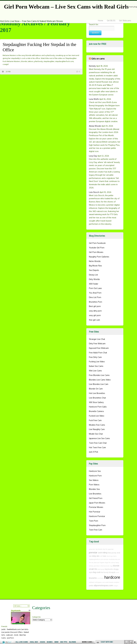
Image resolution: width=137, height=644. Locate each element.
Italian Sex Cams (96, 366)
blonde (116, 566)
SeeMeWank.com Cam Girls (17, 629)
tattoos (91, 566)
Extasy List (93, 275)
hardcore (112, 577)
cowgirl (116, 586)
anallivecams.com (114, 559)
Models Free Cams (97, 425)
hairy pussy (112, 553)
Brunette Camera (96, 411)
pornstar (93, 552)
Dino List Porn (95, 297)
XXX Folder (94, 284)
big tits (105, 549)
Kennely (92, 66)
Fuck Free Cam (95, 420)
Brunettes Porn (96, 302)
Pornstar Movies (96, 507)
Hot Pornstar (95, 512)
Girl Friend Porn (96, 498)
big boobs (109, 569)
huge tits (108, 563)
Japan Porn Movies (97, 503)
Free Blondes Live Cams (99, 375)
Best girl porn (95, 306)
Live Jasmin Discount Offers (12, 632)
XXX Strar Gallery (96, 402)
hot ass (91, 563)
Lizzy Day (93, 156)
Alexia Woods (95, 126)
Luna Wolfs (94, 99)
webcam (10, 635)
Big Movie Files (95, 266)
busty (117, 563)
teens (115, 556)
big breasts (99, 549)
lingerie (102, 563)
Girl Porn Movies (96, 252)
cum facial (101, 578)
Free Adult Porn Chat (98, 353)
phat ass (96, 563)
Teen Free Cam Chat (98, 443)
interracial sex (105, 566)
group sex (92, 549)
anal (117, 572)
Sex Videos (94, 480)
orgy (111, 566)
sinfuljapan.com (100, 582)
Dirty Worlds (94, 279)
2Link (16, 635)
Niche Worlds (95, 261)
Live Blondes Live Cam (99, 384)
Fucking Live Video (97, 362)
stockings (110, 556)
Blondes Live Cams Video (100, 380)
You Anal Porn (95, 293)
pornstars (97, 566)
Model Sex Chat (96, 434)
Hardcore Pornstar (97, 516)
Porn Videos (94, 485)
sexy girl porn (95, 315)
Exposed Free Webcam (99, 348)
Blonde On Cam (96, 389)
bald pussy (101, 569)
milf (101, 556)
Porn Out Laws (95, 288)
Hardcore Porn (95, 476)
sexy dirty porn (95, 311)
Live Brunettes (95, 494)
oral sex (106, 559)
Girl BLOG (111, 21)
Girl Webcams (125, 21)
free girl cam (94, 320)
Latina (113, 563)
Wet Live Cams (95, 371)
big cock (97, 572)
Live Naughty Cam (97, 429)
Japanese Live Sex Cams (99, 438)
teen (105, 556)
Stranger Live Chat (97, 339)
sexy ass (96, 556)
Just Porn (10, 638)
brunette (93, 578)
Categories (36, 617)
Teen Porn (94, 521)
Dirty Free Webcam (97, 344)
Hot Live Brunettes (97, 393)
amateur (117, 582)
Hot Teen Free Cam (97, 447)
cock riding (103, 552)
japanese (111, 549)
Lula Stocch (94, 192)
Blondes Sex (94, 489)
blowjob (112, 572)
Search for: (94, 24)
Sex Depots (94, 270)
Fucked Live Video (97, 416)
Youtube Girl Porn (97, 248)
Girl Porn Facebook (97, 243)
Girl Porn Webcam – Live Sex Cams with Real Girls (66, 7)
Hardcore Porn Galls (98, 407)
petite (91, 585)
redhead (92, 582)
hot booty (105, 572)
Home (101, 21)
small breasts (109, 582)
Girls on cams (98, 59)
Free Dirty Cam (95, 357)
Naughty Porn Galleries (99, 257)
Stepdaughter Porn (97, 525)
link (135, 602)
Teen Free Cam (96, 530)
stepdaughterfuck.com (96, 559)
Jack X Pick (94, 452)
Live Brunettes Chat (97, 398)
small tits (93, 569)
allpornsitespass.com (103, 585)
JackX (3, 629)
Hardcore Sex (95, 471)
